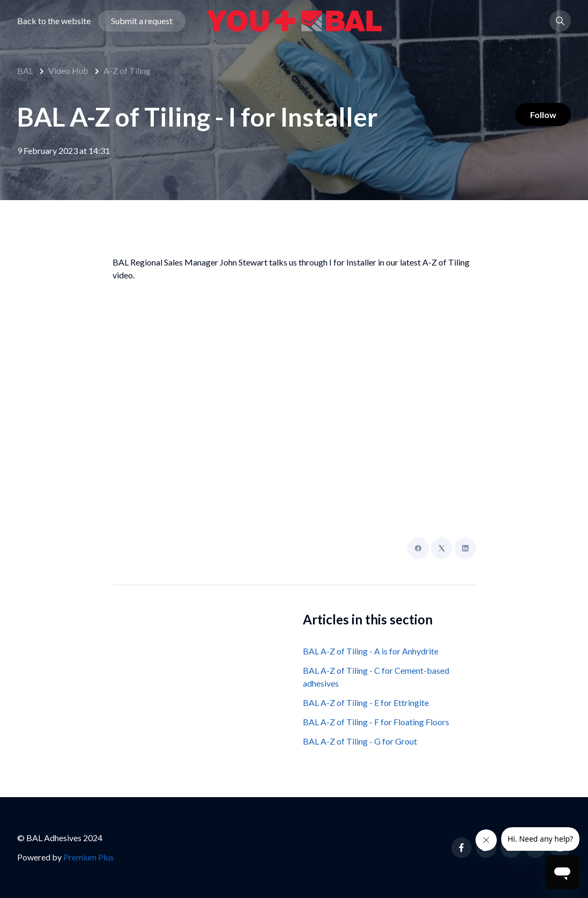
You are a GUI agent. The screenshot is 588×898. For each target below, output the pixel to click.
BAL (25, 71)
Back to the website (54, 23)
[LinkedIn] (465, 548)
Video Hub (68, 71)
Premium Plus (88, 857)
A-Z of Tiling (127, 71)
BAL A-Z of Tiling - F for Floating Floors (376, 722)
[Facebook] (418, 548)
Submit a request (142, 23)
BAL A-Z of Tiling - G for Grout (360, 741)
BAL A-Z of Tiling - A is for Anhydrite (371, 651)
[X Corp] (442, 548)
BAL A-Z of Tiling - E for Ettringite (366, 702)
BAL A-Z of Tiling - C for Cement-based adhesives (376, 677)
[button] (560, 24)
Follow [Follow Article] (541, 116)
